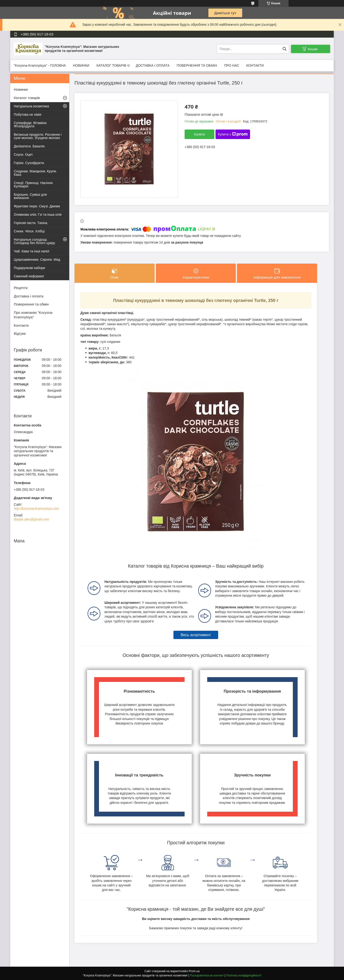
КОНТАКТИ (255, 65)
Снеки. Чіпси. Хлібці (29, 231)
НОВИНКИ (81, 65)
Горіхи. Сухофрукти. (29, 163)
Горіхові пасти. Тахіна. (31, 223)
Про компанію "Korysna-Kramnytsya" (34, 315)
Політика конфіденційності (244, 975)
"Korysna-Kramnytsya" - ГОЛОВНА (40, 65)
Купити (199, 134)
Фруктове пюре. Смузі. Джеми (37, 206)
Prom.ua (194, 971)
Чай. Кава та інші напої (32, 251)
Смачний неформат (29, 276)
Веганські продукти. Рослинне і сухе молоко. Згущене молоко (38, 136)
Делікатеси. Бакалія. (30, 146)
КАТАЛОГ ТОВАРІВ (111, 65)
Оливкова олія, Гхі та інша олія (38, 215)
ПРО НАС (232, 65)
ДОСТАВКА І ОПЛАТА (153, 65)
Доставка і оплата (29, 296)
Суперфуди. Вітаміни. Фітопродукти (31, 125)
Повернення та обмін (31, 304)
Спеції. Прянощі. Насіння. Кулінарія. (34, 185)
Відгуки (20, 333)
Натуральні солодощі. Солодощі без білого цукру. (35, 241)
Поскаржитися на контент (207, 975)
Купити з (233, 134)
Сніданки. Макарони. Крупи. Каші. (35, 173)
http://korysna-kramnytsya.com (37, 509)
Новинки (21, 89)
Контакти (21, 325)
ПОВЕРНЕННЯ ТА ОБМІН (197, 65)
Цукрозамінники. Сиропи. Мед (37, 260)
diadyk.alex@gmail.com (31, 519)
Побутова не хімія (27, 115)
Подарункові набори (29, 268)
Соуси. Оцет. (24, 155)
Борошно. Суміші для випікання (30, 196)
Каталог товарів (27, 98)
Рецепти (21, 288)
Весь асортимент (196, 635)
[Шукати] (284, 49)
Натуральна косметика (31, 106)
